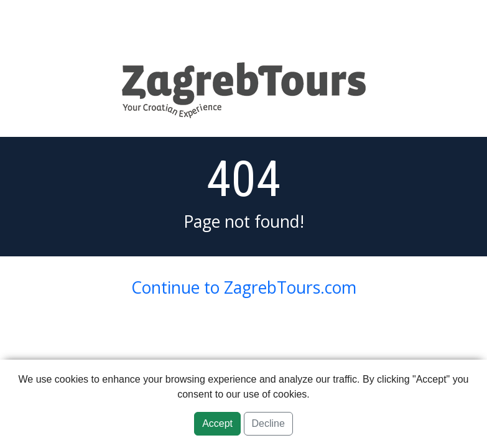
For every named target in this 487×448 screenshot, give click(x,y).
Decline (268, 423)
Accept (217, 423)
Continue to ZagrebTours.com (244, 287)
